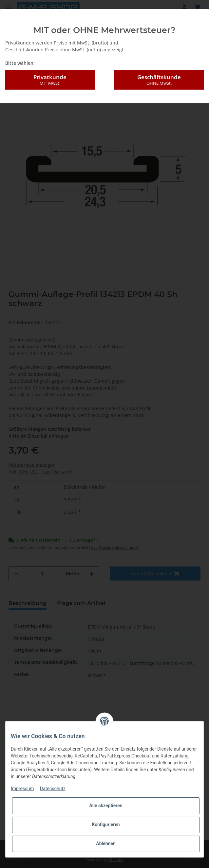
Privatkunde (50, 80)
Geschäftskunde (159, 80)
